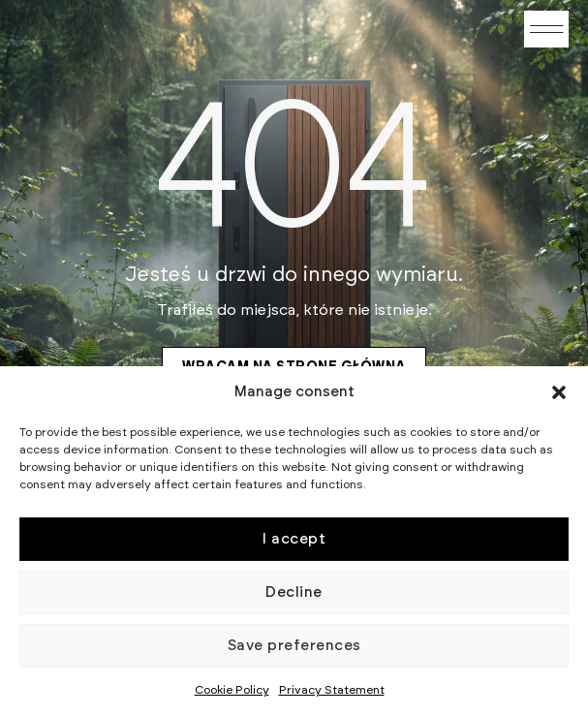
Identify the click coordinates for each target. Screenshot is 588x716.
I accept (294, 539)
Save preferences (294, 646)
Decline (294, 592)
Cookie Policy (232, 690)
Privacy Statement (332, 690)
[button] (559, 392)
